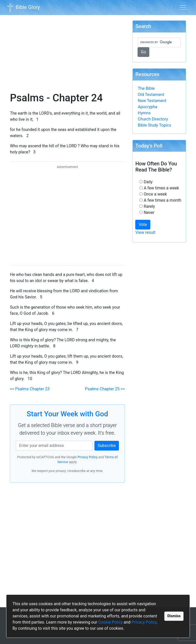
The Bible (146, 88)
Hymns (144, 113)
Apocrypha (148, 107)
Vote (143, 224)
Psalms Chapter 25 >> (105, 389)
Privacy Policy (144, 622)
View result (145, 232)
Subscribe (107, 446)
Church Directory (153, 119)
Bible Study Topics (154, 125)
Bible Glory (23, 8)
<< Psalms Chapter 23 (30, 389)
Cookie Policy (111, 622)
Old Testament (151, 95)
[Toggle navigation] (183, 7)
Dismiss (174, 616)
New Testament (152, 101)
